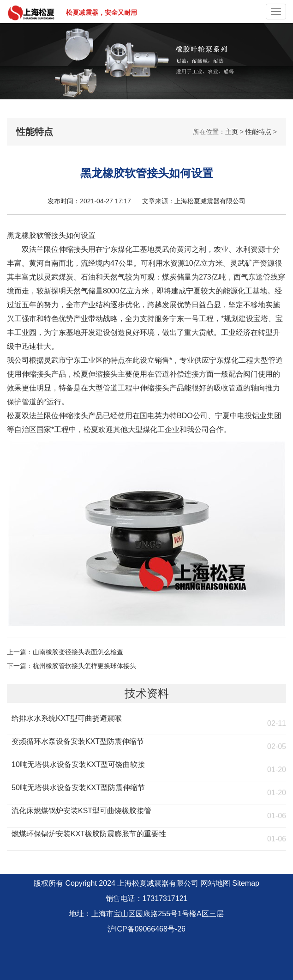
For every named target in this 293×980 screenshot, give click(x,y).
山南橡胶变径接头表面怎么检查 (78, 652)
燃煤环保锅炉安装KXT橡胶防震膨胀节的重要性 (89, 834)
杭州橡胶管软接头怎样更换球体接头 (84, 666)
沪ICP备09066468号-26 (146, 929)
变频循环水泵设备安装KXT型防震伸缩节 (78, 741)
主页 (232, 132)
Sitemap (246, 883)
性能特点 (258, 132)
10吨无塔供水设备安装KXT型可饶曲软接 (78, 764)
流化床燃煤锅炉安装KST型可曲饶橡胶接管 (81, 811)
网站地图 (215, 883)
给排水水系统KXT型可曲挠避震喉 (67, 718)
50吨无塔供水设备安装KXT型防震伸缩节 (78, 788)
